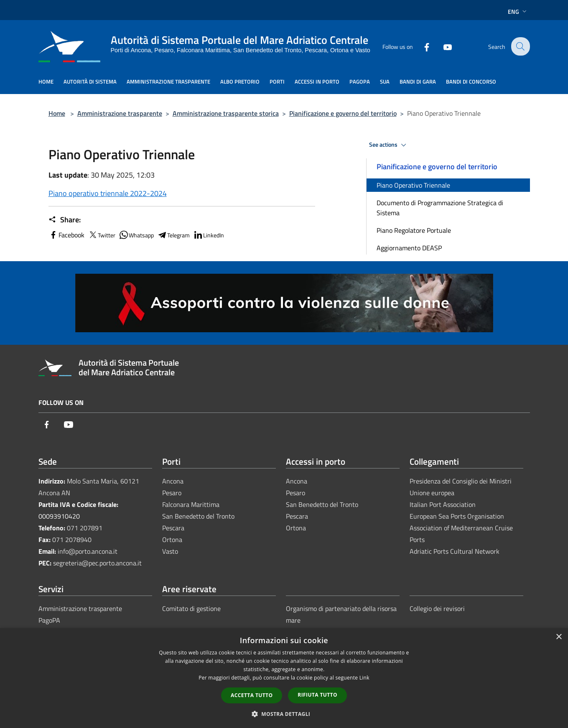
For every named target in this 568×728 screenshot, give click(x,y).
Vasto (170, 551)
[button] (284, 714)
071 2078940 (72, 540)
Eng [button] (518, 11)
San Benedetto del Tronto (198, 516)
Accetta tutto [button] (252, 695)
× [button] (559, 637)
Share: (65, 220)
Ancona (173, 481)
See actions (389, 145)
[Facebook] (421, 46)
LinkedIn (209, 235)
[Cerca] (520, 46)
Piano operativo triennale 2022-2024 (108, 193)
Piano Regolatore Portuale (414, 230)
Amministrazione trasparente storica (226, 113)
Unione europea (432, 493)
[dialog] (284, 678)
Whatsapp (136, 235)
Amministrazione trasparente (120, 113)
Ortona (172, 540)
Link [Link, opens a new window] (364, 678)
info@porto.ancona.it (88, 551)
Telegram (173, 235)
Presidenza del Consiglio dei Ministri (461, 481)
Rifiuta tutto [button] (317, 695)
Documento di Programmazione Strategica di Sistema (440, 208)
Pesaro (172, 493)
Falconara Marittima (191, 504)
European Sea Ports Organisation (457, 516)
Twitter (102, 235)
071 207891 (85, 528)
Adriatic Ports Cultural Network (455, 551)
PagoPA (49, 620)
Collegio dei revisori (437, 608)
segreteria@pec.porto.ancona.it (97, 563)
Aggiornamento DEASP (409, 248)
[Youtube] (442, 46)
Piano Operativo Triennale (413, 185)
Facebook (66, 235)
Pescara (173, 528)
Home (57, 113)
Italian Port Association (443, 504)
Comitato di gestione (191, 608)
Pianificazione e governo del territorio (343, 113)
